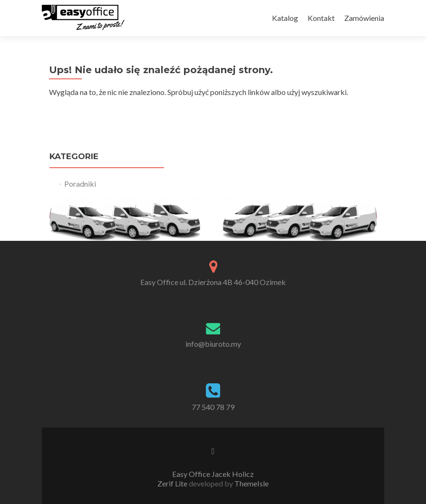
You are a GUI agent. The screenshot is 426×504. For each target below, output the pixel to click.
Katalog (285, 18)
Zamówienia (364, 18)
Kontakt (321, 18)
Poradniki (80, 184)
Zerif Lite (173, 483)
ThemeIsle (252, 483)
